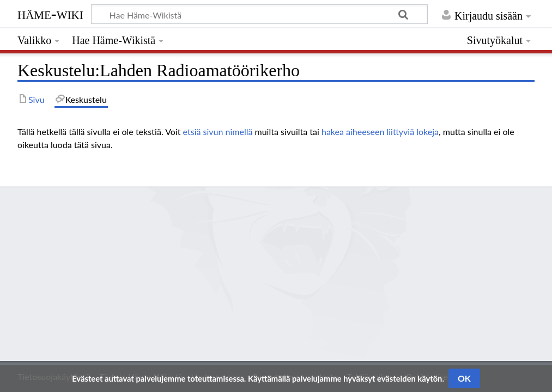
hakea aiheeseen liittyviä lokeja (380, 131)
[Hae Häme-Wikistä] (259, 14)
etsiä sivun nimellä (218, 131)
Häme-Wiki (50, 14)
